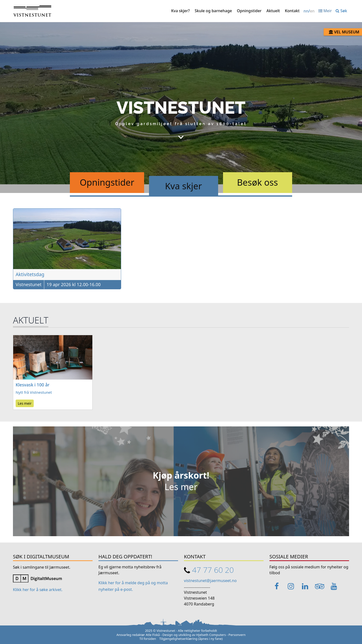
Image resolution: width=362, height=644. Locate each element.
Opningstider (249, 11)
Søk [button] (341, 11)
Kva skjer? (181, 11)
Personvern (237, 635)
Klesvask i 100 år (32, 385)
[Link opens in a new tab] (37, 578)
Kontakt (292, 11)
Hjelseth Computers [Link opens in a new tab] (211, 635)
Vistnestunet (29, 284)
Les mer (181, 487)
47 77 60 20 (213, 570)
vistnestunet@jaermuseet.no (210, 581)
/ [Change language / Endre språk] (309, 11)
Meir (325, 11)
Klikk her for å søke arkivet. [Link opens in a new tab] (38, 590)
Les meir (25, 403)
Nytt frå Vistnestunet (34, 392)
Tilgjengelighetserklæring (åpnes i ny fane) (191, 639)
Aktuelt (273, 11)
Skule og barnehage (213, 11)
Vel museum (344, 32)
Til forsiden (148, 639)
